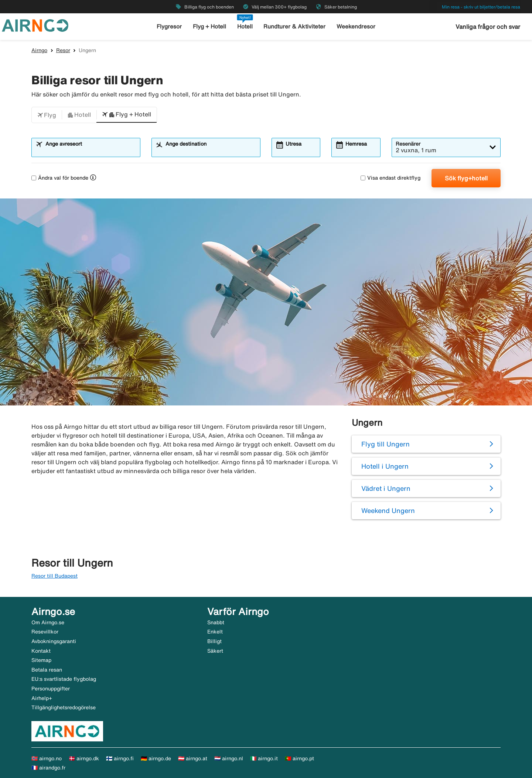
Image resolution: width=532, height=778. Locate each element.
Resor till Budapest (54, 576)
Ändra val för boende (60, 178)
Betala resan (47, 670)
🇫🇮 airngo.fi (120, 758)
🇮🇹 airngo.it (264, 758)
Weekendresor (356, 26)
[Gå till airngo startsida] (35, 25)
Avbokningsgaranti (54, 641)
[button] (47, 115)
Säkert (215, 651)
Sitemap (41, 660)
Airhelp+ (42, 698)
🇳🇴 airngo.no (47, 758)
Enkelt (215, 632)
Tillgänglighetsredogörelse (64, 707)
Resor (63, 50)
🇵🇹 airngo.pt (299, 758)
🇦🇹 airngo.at (193, 758)
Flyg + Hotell (210, 26)
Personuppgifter (51, 689)
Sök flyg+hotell (466, 178)
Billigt (214, 641)
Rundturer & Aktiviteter (295, 26)
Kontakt (41, 651)
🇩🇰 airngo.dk (84, 758)
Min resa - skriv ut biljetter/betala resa (481, 7)
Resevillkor (45, 632)
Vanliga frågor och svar (488, 27)
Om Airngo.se (48, 622)
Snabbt (216, 622)
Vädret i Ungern (386, 488)
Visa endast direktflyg (391, 178)
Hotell (245, 26)
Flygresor (170, 26)
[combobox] (91, 151)
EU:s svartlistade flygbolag (64, 679)
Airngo (39, 50)
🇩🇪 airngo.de (156, 758)
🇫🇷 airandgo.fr (48, 768)
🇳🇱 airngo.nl (229, 758)
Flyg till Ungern (386, 444)
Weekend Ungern (388, 510)
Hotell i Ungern (385, 466)
